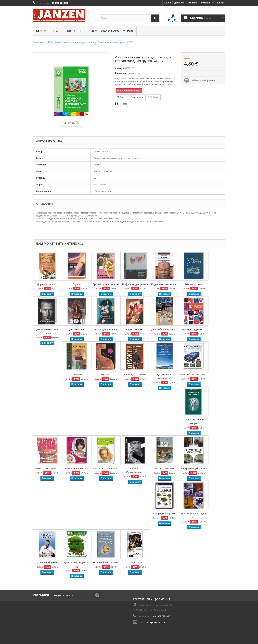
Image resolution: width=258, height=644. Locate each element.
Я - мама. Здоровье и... (106, 468)
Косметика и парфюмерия (111, 31)
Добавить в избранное (202, 80)
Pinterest (153, 97)
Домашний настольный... (106, 562)
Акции (168, 3)
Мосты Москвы (194, 284)
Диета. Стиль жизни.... (47, 468)
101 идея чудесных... (194, 329)
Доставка (179, 3)
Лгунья (77, 284)
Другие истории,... (47, 284)
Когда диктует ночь (106, 329)
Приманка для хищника (106, 284)
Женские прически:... (77, 468)
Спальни (77, 374)
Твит (121, 97)
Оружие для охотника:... (135, 374)
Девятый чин (77, 329)
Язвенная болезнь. (47, 562)
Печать (124, 104)
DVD (56, 31)
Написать (193, 3)
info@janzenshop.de (155, 622)
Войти (220, 3)
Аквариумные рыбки (164, 514)
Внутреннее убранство (194, 468)
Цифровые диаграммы (135, 284)
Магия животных (165, 468)
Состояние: (121, 73)
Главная (37, 42)
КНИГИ (41, 31)
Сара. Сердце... (135, 329)
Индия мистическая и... (165, 284)
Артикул (119, 68)
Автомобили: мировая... (194, 374)
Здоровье (74, 31)
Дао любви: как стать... (165, 329)
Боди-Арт (106, 374)
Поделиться (136, 97)
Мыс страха (135, 562)
